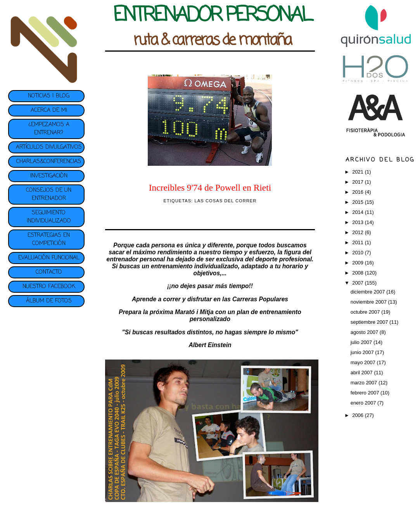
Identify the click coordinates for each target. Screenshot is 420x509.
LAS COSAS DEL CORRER (226, 201)
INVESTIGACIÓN (49, 176)
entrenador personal (136, 259)
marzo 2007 (365, 383)
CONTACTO (49, 272)
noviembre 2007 (369, 302)
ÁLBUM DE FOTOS (49, 301)
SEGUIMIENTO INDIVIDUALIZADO (49, 217)
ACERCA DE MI (49, 110)
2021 (359, 172)
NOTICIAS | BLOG (49, 96)
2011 (359, 242)
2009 (359, 263)
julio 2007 (362, 342)
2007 (359, 283)
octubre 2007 (366, 312)
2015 (359, 202)
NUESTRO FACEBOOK (49, 287)
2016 (359, 192)
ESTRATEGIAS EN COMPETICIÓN (49, 240)
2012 (359, 232)
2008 (359, 273)
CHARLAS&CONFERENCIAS (49, 162)
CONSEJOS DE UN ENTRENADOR (49, 195)
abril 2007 (362, 373)
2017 (359, 182)
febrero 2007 (366, 393)
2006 (359, 415)
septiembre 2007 (370, 322)
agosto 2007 (365, 332)
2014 (359, 212)
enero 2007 (364, 403)
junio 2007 (363, 352)
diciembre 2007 (369, 292)
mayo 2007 (364, 362)
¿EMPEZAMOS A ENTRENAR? (49, 129)
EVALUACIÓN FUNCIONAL (49, 258)
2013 (359, 222)
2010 (359, 253)
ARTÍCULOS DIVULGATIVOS (49, 147)
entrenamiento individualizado (194, 266)
